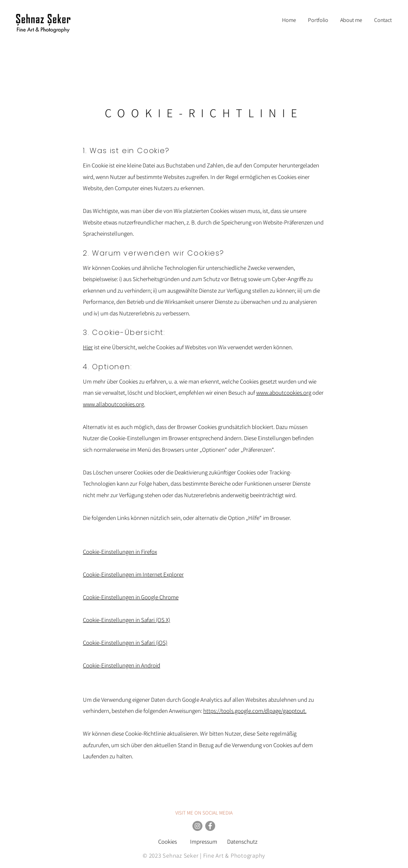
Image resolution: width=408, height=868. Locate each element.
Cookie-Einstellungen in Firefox (120, 552)
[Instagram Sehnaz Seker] (197, 826)
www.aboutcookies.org (284, 393)
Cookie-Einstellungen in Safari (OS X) (127, 620)
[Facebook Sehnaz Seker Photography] (210, 826)
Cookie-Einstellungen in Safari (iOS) (125, 643)
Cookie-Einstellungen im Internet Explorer (133, 574)
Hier (88, 347)
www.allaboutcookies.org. (114, 404)
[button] (318, 20)
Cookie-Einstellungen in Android (122, 665)
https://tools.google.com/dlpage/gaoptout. (255, 711)
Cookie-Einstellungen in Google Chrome (131, 597)
